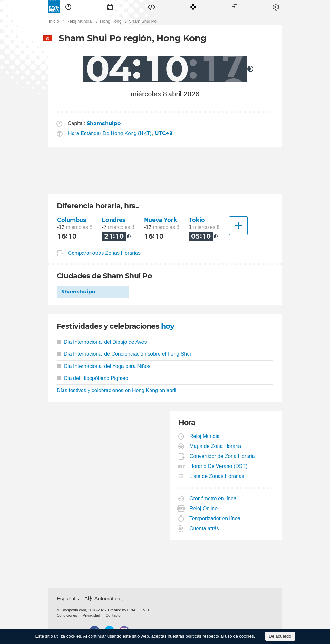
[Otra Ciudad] (238, 226)
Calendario (110, 6)
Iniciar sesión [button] (235, 6)
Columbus (72, 220)
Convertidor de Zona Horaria (222, 456)
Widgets (151, 6)
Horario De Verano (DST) (219, 466)
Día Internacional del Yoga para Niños (103, 366)
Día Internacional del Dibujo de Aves (102, 342)
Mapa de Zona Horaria (215, 446)
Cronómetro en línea (213, 498)
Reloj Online (204, 508)
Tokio (197, 220)
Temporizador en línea (215, 518)
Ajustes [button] (276, 6)
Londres (113, 220)
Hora (68, 6)
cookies (74, 636)
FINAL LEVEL (138, 610)
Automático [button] (107, 599)
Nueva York (161, 220)
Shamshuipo (78, 292)
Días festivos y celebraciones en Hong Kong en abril (116, 390)
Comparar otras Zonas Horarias (104, 253)
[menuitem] (68, 6)
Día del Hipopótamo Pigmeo (92, 378)
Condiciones (67, 615)
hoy (168, 326)
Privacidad (92, 615)
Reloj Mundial (205, 436)
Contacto (113, 615)
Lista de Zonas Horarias (217, 476)
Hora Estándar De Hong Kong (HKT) (110, 133)
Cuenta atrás (204, 528)
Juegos (193, 6)
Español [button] (66, 599)
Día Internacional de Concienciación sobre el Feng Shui (124, 354)
